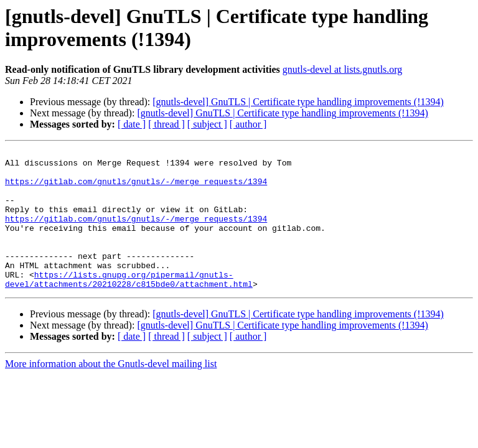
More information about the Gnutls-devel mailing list (111, 392)
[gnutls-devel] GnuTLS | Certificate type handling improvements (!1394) (298, 102)
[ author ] (248, 124)
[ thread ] (166, 124)
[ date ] (132, 124)
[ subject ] (207, 124)
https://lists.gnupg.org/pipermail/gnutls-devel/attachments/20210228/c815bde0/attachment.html (129, 306)
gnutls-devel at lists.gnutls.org (343, 69)
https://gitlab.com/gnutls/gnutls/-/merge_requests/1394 (136, 189)
